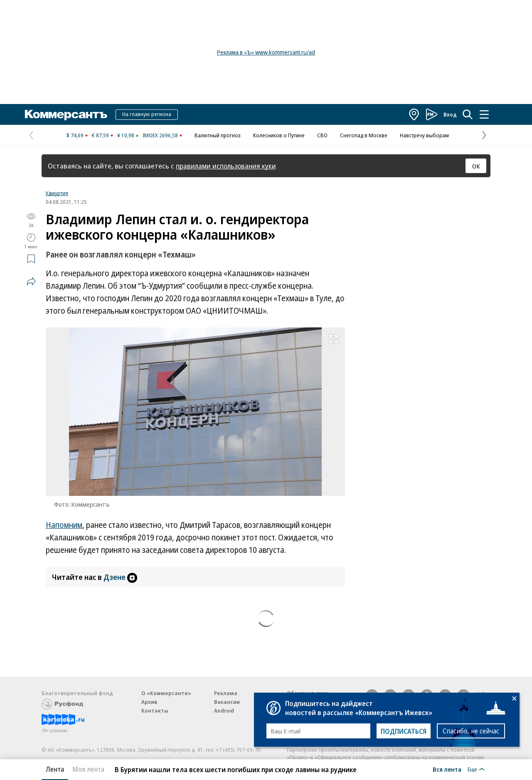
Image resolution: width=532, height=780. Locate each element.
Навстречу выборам (424, 135)
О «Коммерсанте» (166, 693)
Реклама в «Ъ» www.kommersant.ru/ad (266, 52)
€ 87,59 (100, 135)
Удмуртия (57, 193)
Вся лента (447, 769)
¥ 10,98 (126, 135)
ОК (476, 166)
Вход (450, 114)
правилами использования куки (226, 166)
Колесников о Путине (279, 135)
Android (224, 711)
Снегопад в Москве (364, 135)
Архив (149, 702)
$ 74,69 (75, 135)
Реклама (226, 693)
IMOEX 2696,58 (160, 135)
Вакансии (227, 702)
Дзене (120, 577)
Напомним (64, 525)
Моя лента (88, 769)
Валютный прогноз (218, 135)
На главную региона (147, 114)
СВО (322, 135)
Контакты (155, 711)
